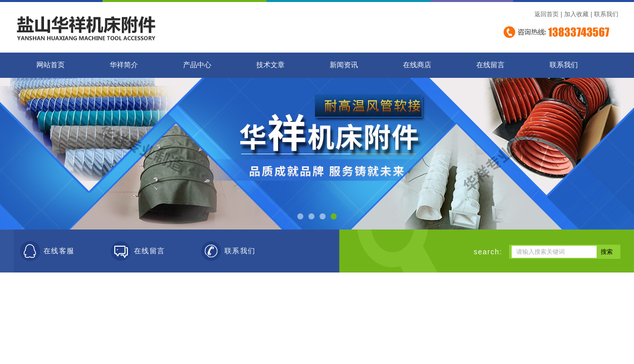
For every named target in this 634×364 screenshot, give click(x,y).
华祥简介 (124, 65)
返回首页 (547, 14)
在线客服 (59, 251)
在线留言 (490, 65)
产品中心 (197, 65)
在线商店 (417, 65)
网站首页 (51, 65)
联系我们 (606, 14)
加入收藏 (576, 14)
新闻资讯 (344, 65)
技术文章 (270, 65)
